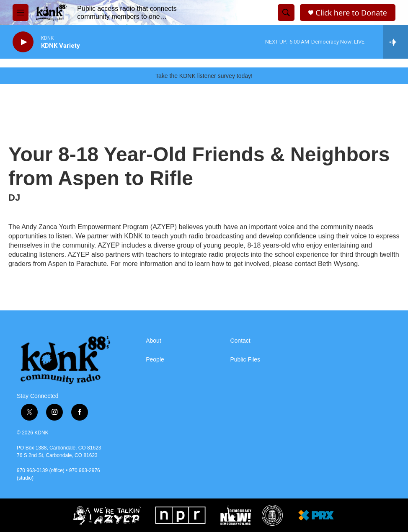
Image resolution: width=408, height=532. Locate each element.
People (155, 360)
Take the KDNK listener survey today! (204, 76)
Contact (240, 341)
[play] (23, 42)
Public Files (245, 360)
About (154, 341)
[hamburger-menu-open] (21, 13)
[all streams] (396, 42)
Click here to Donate (351, 13)
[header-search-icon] (286, 13)
